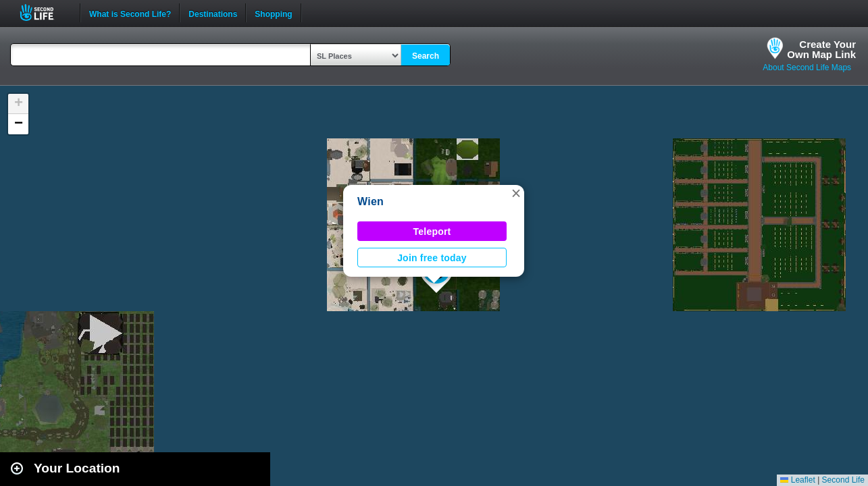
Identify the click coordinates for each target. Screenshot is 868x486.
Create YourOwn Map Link (821, 49)
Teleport (432, 232)
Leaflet (797, 480)
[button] (516, 193)
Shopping (273, 13)
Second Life (44, 12)
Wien (371, 201)
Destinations (213, 13)
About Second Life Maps (807, 67)
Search (426, 56)
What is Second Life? (130, 13)
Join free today (432, 258)
